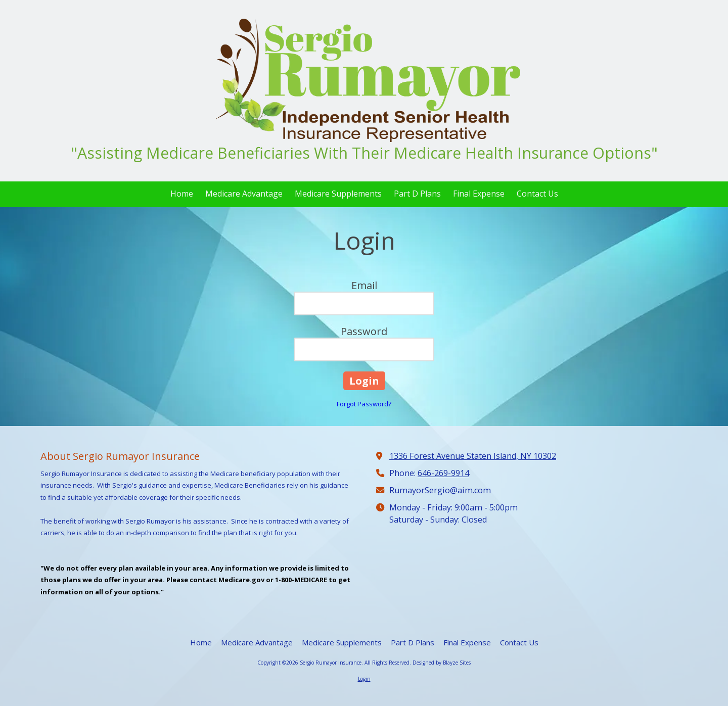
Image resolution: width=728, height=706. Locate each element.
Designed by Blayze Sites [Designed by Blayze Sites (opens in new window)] (442, 663)
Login (364, 679)
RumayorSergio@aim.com (440, 490)
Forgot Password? (364, 404)
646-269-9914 (443, 473)
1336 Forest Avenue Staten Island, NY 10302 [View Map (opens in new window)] (473, 456)
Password (364, 331)
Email (364, 285)
